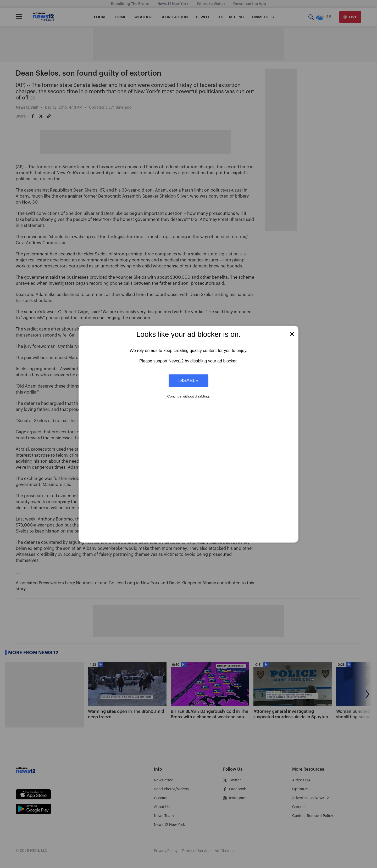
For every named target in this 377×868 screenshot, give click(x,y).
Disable (188, 381)
